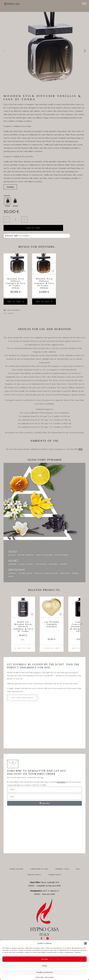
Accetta (44, 959)
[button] (85, 943)
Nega (45, 966)
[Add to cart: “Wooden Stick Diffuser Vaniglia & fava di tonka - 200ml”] (44, 302)
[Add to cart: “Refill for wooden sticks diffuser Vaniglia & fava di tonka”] (23, 648)
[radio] (7, 201)
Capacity (7, 196)
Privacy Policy (49, 977)
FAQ (78, 869)
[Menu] (84, 4)
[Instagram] (48, 939)
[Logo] (13, 4)
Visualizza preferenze (45, 972)
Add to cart (34, 228)
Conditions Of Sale (39, 869)
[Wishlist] (24, 271)
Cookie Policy (40, 977)
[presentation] (4, 51)
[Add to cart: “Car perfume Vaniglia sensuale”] (52, 648)
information (61, 782)
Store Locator (16, 869)
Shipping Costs (62, 869)
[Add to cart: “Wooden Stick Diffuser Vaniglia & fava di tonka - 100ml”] (15, 302)
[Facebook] (41, 939)
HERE (80, 449)
